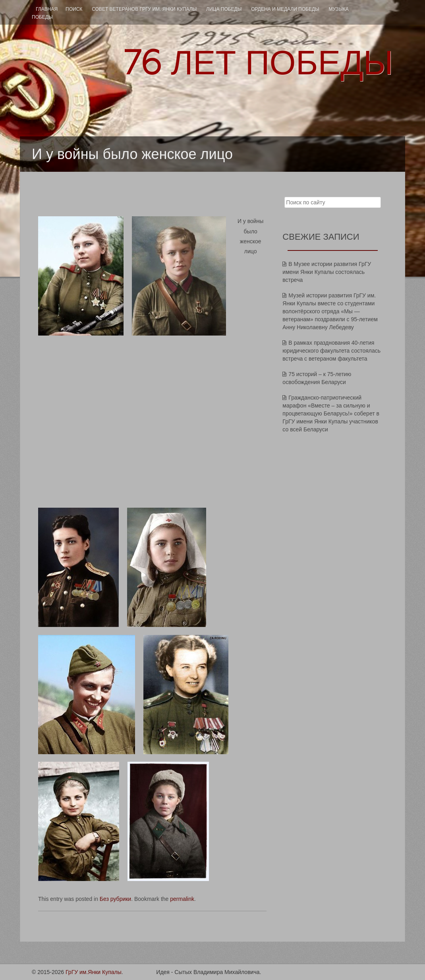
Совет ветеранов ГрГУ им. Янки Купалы (144, 9)
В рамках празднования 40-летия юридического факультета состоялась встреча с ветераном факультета (331, 351)
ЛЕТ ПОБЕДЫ (258, 63)
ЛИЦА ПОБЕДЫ (224, 9)
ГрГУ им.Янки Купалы (94, 972)
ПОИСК (74, 9)
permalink (182, 899)
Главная (47, 9)
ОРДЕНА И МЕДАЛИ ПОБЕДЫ (285, 9)
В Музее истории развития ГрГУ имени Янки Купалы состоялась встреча (327, 272)
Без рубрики (115, 899)
